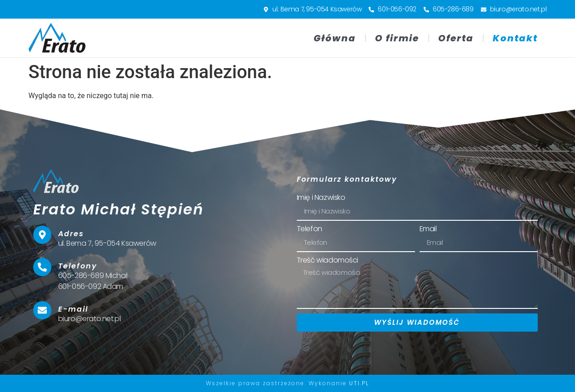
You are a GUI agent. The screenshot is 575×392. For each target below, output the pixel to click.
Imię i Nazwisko (321, 198)
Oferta (456, 38)
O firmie (397, 38)
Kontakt (515, 38)
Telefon (310, 230)
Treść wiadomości (328, 261)
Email (428, 230)
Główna (335, 38)
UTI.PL (359, 383)
